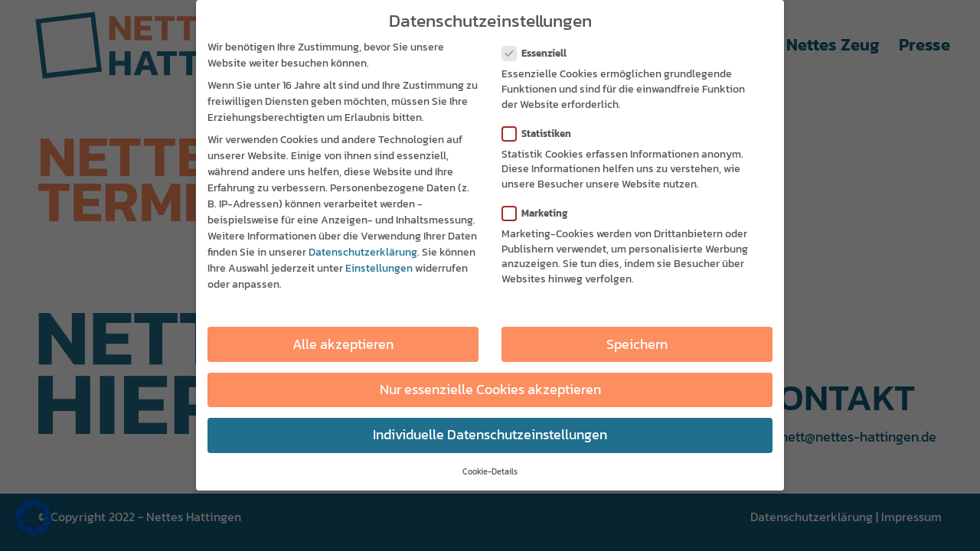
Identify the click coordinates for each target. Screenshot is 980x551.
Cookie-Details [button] (490, 471)
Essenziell (541, 52)
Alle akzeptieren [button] (343, 344)
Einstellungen (379, 267)
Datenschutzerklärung (363, 251)
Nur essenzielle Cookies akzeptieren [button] (490, 389)
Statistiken (543, 133)
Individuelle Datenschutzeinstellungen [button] (490, 434)
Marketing (541, 212)
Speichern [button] (637, 344)
